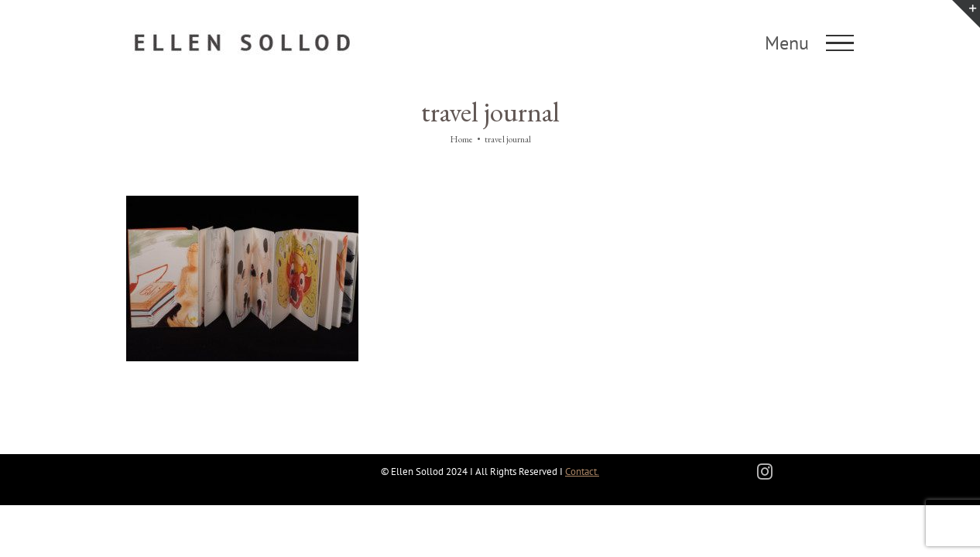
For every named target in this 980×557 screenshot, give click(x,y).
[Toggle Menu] (840, 43)
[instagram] (765, 472)
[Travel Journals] (242, 203)
